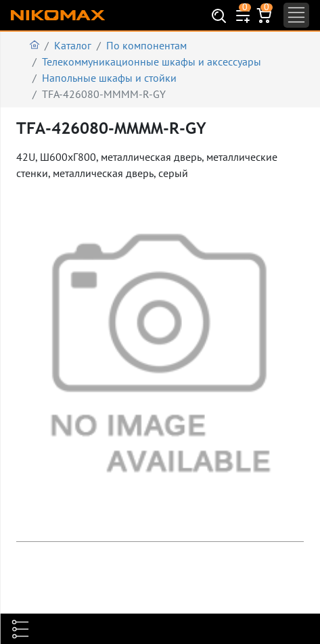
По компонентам (146, 45)
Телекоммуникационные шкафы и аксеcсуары (152, 61)
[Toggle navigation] (296, 15)
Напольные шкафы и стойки (109, 78)
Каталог (73, 45)
